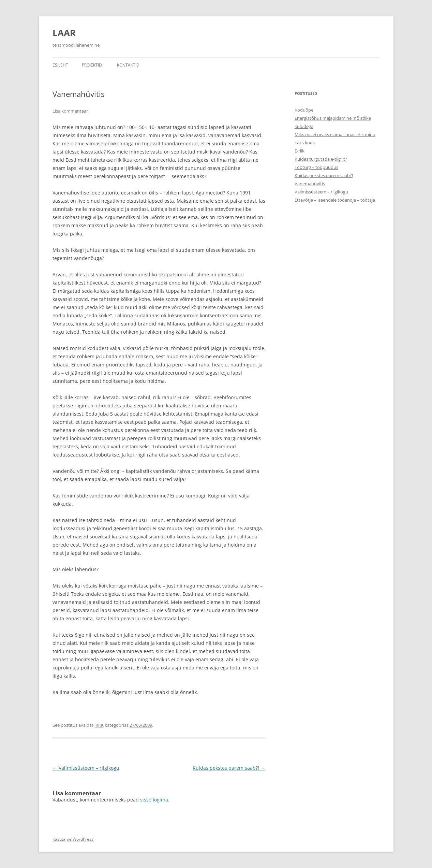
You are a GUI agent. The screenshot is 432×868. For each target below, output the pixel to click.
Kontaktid (128, 65)
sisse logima (154, 800)
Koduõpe (304, 110)
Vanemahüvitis (310, 184)
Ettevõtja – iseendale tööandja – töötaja (335, 200)
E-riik (300, 151)
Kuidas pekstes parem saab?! (229, 768)
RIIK (100, 725)
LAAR (64, 33)
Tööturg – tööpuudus (316, 167)
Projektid (92, 65)
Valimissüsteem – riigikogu (86, 768)
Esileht (60, 65)
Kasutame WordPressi (73, 839)
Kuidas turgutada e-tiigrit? (321, 159)
